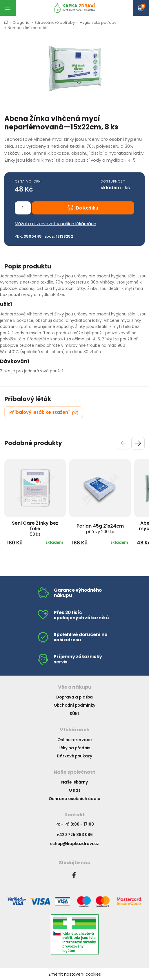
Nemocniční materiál (27, 28)
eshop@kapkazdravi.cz (74, 844)
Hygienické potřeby (98, 22)
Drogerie (21, 22)
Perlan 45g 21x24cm (100, 529)
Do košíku (83, 208)
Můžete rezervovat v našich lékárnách (56, 224)
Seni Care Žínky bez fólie (35, 528)
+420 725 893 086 (75, 835)
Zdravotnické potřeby (55, 22)
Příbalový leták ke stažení (44, 412)
